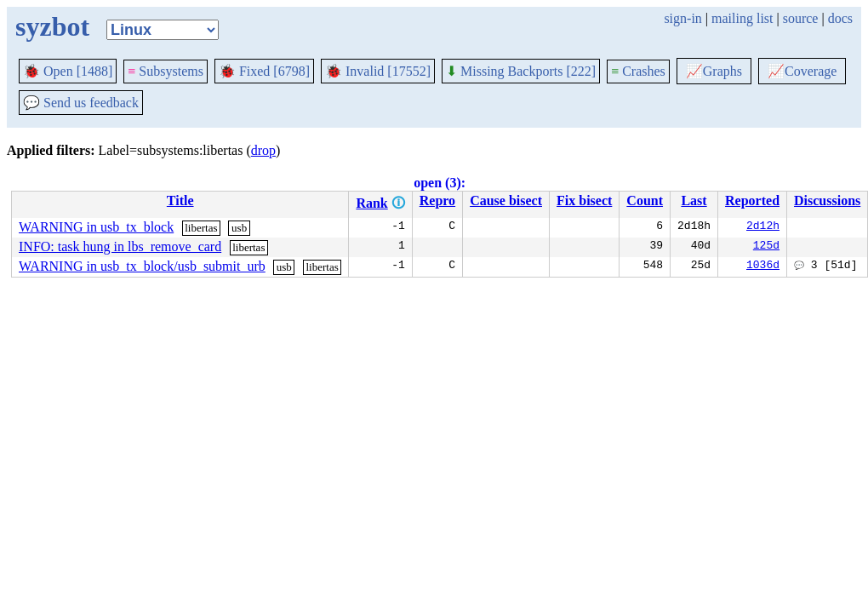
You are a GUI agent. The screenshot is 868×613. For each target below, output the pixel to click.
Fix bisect (584, 201)
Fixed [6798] (264, 71)
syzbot (52, 26)
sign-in (682, 18)
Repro (437, 201)
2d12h (763, 227)
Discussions (827, 201)
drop (263, 150)
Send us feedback (81, 103)
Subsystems (166, 71)
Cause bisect (506, 201)
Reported (752, 201)
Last (694, 201)
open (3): (440, 183)
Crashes (638, 71)
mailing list (742, 18)
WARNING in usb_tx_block (96, 227)
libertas (201, 228)
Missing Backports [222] (521, 71)
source (801, 18)
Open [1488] (68, 71)
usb (239, 228)
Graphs (714, 71)
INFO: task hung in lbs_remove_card (120, 246)
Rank (371, 203)
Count (645, 201)
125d (766, 247)
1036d (763, 266)
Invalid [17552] (378, 71)
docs (840, 18)
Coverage (802, 71)
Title (180, 201)
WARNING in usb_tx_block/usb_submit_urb (142, 266)
